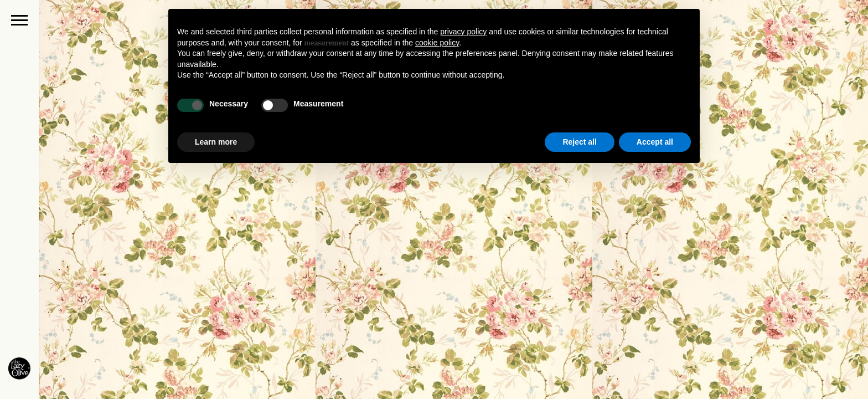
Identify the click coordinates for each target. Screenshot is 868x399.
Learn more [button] (216, 142)
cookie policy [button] (437, 43)
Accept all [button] (655, 142)
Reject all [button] (579, 142)
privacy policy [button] (463, 32)
